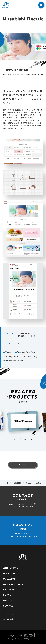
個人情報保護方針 (10, 619)
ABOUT (8, 600)
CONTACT (9, 606)
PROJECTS (17, 483)
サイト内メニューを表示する (41, 5)
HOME (6, 483)
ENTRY (7, 595)
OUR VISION (11, 568)
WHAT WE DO (12, 574)
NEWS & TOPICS (13, 584)
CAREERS (9, 590)
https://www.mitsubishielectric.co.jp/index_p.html (23, 74)
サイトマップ (8, 614)
